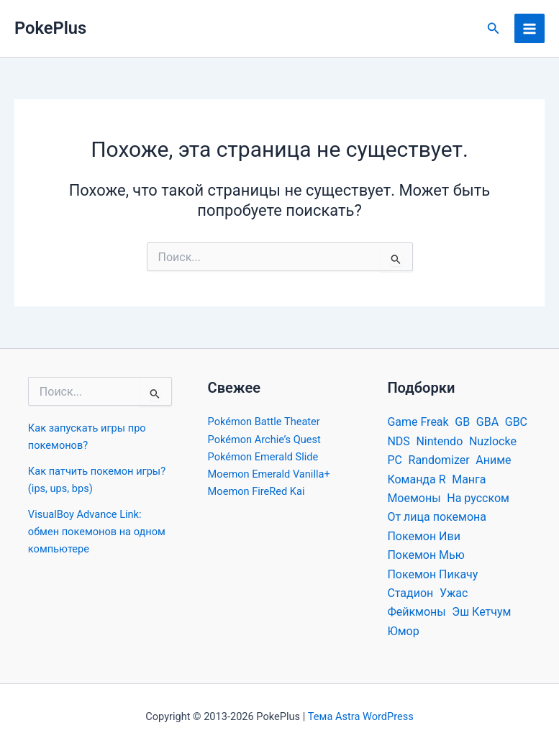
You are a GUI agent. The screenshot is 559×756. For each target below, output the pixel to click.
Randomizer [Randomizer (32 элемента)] (439, 460)
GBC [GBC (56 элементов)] (516, 422)
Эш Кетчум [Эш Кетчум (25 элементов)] (481, 612)
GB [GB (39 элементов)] (462, 422)
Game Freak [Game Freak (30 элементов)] (418, 422)
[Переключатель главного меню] (530, 29)
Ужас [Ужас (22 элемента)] (454, 593)
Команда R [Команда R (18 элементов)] (416, 479)
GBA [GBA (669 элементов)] (487, 422)
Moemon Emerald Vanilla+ (269, 474)
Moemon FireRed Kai (256, 491)
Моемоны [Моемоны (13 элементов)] (414, 498)
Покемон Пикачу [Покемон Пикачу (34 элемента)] (432, 574)
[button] (494, 28)
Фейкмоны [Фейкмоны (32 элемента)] (416, 612)
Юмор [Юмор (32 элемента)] (403, 631)
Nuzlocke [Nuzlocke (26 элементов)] (493, 441)
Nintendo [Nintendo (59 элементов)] (439, 441)
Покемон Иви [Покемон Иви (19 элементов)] (424, 536)
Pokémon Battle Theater (264, 422)
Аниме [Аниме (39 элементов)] (493, 460)
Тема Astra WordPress (361, 716)
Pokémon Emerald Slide (263, 457)
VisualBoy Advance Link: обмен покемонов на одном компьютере (97, 532)
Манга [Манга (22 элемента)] (469, 479)
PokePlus (50, 28)
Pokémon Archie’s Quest (264, 440)
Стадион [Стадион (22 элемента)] (410, 593)
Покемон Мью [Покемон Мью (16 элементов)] (426, 555)
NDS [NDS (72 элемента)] (398, 441)
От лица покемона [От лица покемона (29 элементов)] (437, 517)
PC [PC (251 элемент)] (395, 460)
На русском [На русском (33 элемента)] (478, 498)
